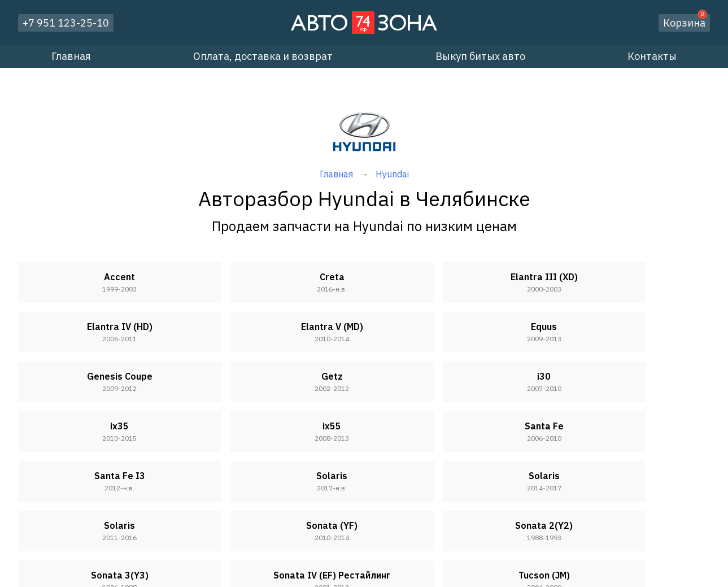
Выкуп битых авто (480, 56)
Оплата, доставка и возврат (263, 56)
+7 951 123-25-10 (66, 23)
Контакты (652, 56)
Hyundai (392, 174)
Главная (71, 56)
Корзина (685, 22)
